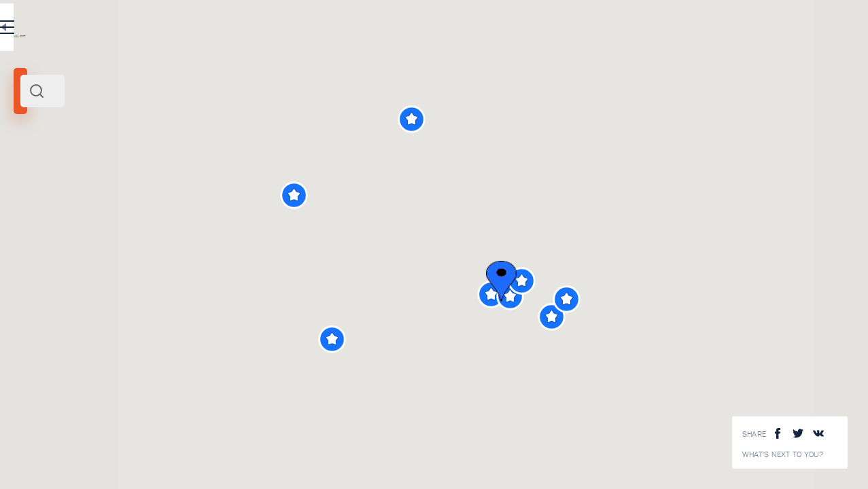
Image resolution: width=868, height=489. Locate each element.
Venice (32, 185)
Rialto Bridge (184, 381)
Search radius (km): (47, 224)
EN (298, 30)
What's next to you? (783, 455)
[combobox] (184, 91)
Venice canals (185, 471)
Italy (82, 185)
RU (270, 30)
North (60, 185)
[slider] (50, 247)
